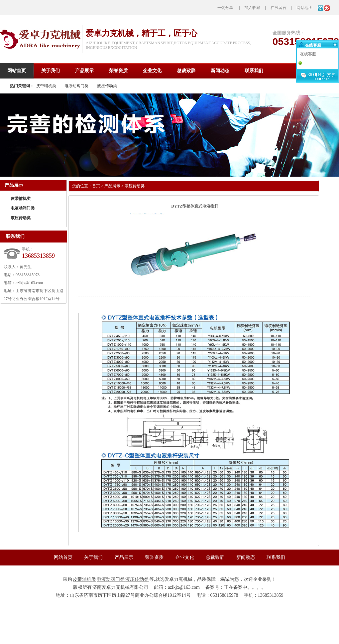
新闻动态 (246, 557)
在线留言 (279, 8)
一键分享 (225, 8)
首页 (96, 186)
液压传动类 (107, 86)
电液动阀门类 (76, 86)
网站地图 (304, 8)
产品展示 (112, 186)
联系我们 (276, 557)
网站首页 (63, 557)
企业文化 (185, 557)
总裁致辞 (215, 557)
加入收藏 (252, 8)
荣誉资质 (154, 557)
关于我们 (93, 557)
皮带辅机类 (46, 86)
